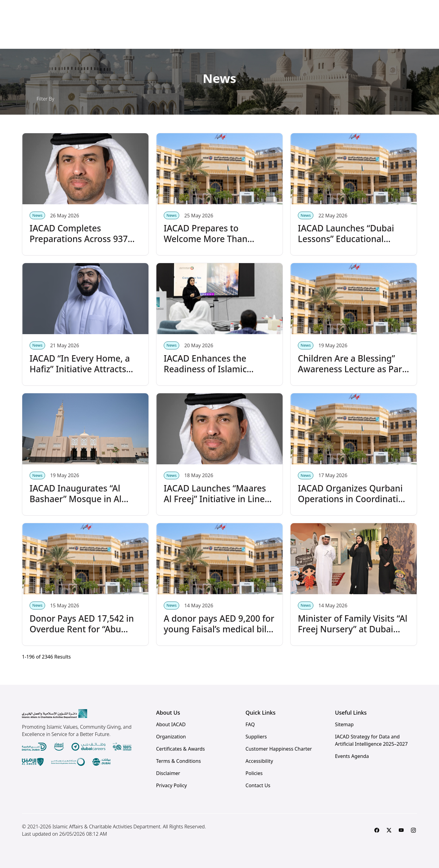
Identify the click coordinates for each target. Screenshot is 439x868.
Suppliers (256, 737)
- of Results (46, 657)
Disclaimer (168, 773)
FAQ (250, 724)
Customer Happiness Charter (279, 749)
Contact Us (258, 785)
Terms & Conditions (178, 761)
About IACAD (171, 724)
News (37, 215)
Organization (171, 737)
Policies (254, 773)
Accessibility (259, 761)
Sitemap (344, 724)
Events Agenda (352, 756)
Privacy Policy (171, 785)
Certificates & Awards (180, 749)
